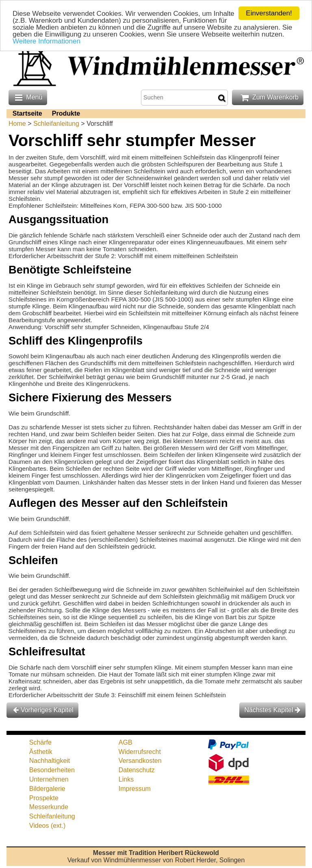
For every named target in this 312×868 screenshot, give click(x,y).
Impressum (135, 789)
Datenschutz (137, 770)
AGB (126, 742)
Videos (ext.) (48, 826)
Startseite (27, 113)
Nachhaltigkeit (50, 761)
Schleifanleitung (56, 124)
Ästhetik (41, 752)
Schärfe (40, 742)
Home (17, 124)
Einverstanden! (269, 13)
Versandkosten (140, 761)
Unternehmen (49, 779)
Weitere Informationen (47, 41)
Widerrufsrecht (140, 752)
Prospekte (44, 798)
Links (126, 779)
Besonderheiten (52, 770)
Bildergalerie (47, 789)
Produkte (66, 113)
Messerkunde (49, 807)
